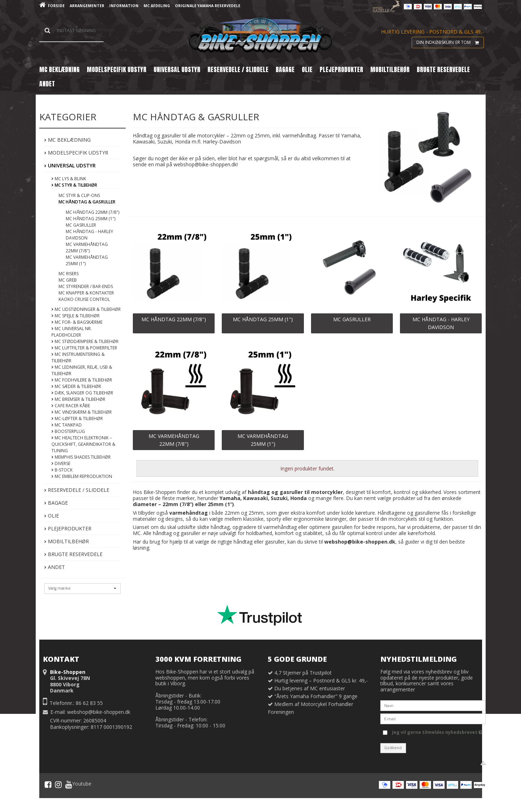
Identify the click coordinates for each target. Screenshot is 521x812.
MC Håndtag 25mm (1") (91, 219)
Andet (55, 567)
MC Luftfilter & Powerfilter (84, 348)
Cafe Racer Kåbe (71, 406)
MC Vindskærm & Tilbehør (82, 412)
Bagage (56, 503)
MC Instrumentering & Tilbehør (78, 357)
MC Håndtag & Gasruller (87, 202)
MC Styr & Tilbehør (74, 185)
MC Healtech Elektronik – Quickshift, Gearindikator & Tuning (83, 444)
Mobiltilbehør (67, 541)
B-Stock (62, 470)
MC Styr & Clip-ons (79, 195)
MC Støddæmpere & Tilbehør (85, 341)
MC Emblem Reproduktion (82, 476)
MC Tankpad (67, 425)
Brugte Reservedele (73, 554)
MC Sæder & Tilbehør (76, 386)
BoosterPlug (68, 431)
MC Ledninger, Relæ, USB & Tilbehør (82, 370)
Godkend (393, 748)
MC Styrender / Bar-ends (86, 286)
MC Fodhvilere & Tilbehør (82, 380)
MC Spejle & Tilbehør (76, 316)
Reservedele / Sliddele (77, 490)
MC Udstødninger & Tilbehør (86, 309)
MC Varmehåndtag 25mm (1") (87, 260)
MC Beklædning (67, 140)
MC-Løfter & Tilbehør (77, 418)
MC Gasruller (81, 225)
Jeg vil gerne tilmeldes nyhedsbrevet (437, 731)
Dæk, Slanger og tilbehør (82, 393)
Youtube (78, 785)
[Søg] (71, 31)
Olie (52, 516)
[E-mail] (433, 718)
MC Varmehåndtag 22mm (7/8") (87, 248)
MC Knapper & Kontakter (86, 293)
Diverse (61, 463)
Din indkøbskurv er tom (450, 42)
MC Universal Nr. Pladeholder (72, 332)
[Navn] (433, 705)
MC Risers (69, 274)
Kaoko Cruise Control (84, 299)
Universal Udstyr (70, 165)
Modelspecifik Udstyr (76, 153)
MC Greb (68, 280)
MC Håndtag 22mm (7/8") (92, 212)
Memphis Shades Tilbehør (81, 457)
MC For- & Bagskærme (77, 322)
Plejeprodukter (68, 528)
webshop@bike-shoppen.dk (99, 712)
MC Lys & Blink (69, 179)
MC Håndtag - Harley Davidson (89, 235)
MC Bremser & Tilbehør (78, 399)
